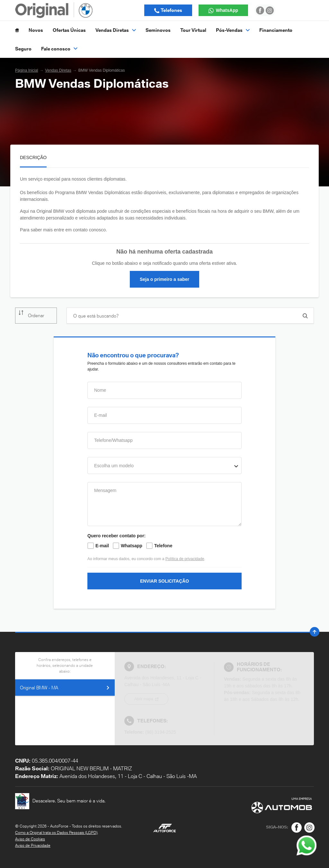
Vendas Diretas (58, 70)
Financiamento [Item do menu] (276, 30)
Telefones (171, 10)
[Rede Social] (297, 828)
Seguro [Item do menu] (23, 49)
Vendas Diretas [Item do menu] (116, 30)
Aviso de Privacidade (33, 845)
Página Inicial (27, 70)
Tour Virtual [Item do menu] (193, 30)
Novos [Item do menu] (36, 30)
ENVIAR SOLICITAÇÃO (164, 581)
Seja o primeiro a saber (164, 279)
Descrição (33, 157)
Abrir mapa (144, 699)
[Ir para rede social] (260, 10)
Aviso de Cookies (30, 839)
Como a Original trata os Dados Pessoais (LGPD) (56, 832)
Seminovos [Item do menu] (158, 30)
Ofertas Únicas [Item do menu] (69, 30)
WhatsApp (226, 10)
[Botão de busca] (305, 316)
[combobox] (164, 465)
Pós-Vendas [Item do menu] (233, 30)
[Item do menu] (17, 30)
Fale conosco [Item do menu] (59, 49)
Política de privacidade (185, 559)
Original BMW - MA (65, 688)
